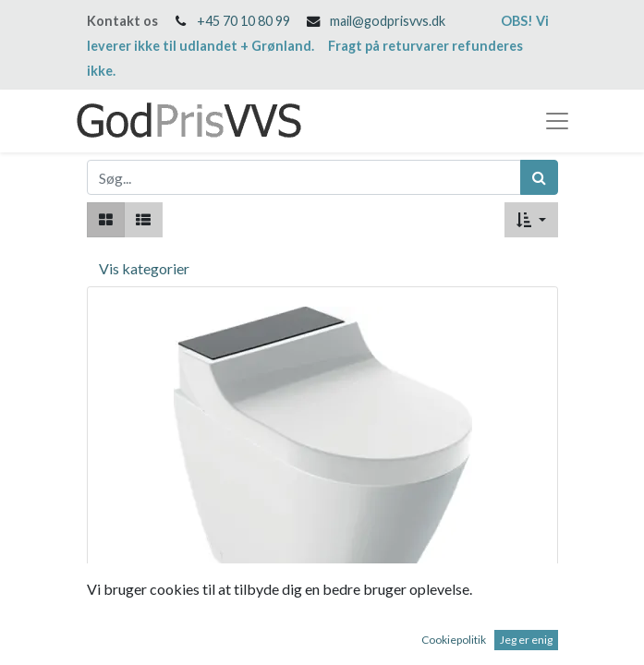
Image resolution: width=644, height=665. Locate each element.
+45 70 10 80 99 (243, 21)
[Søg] (539, 177)
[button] (531, 220)
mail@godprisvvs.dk (388, 21)
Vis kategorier (144, 268)
